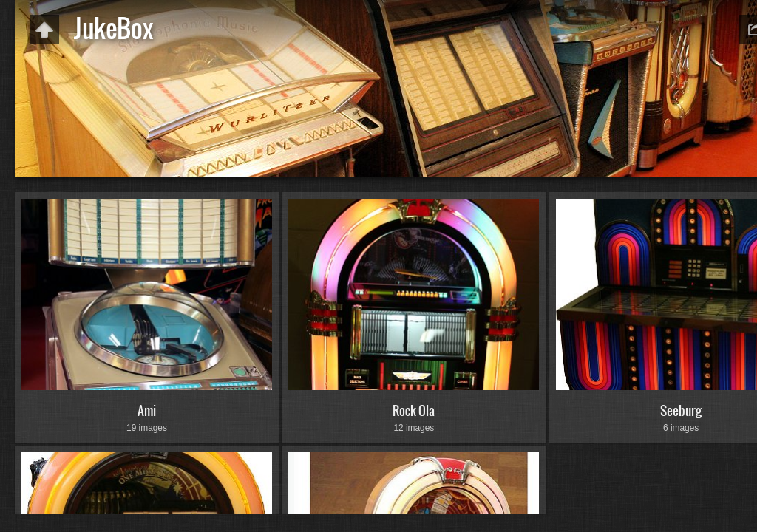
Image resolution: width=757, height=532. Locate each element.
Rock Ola (414, 410)
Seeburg (681, 410)
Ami (147, 410)
